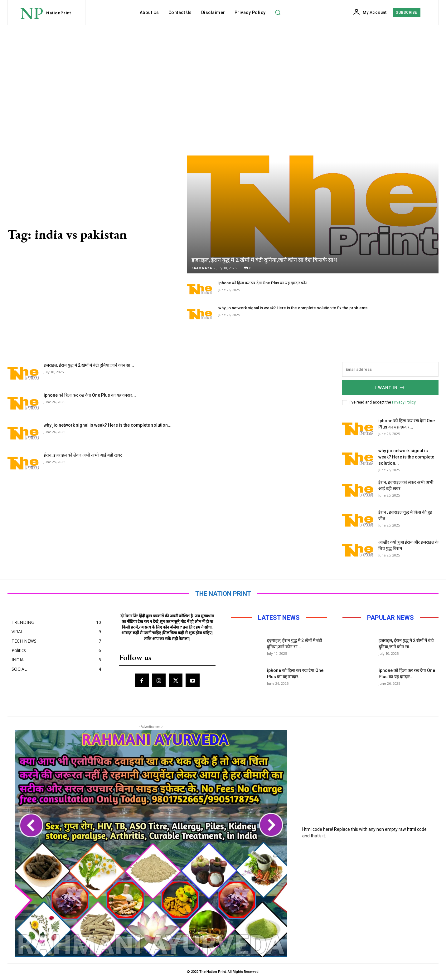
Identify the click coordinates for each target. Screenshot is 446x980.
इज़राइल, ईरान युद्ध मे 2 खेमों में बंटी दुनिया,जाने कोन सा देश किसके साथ (264, 260)
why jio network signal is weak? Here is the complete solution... (108, 425)
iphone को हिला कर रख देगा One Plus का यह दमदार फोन (263, 283)
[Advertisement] (223, 72)
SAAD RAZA (202, 268)
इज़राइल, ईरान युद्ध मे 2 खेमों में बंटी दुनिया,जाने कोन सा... (89, 365)
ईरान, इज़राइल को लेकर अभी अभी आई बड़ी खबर (83, 455)
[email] (390, 369)
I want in (390, 387)
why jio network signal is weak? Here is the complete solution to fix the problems (293, 308)
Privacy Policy (404, 402)
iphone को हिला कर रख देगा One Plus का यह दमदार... (90, 395)
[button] (278, 12)
